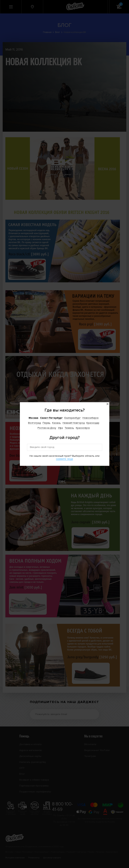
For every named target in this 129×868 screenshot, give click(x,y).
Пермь (47, 423)
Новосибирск (91, 418)
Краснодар (93, 423)
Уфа (60, 428)
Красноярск (83, 428)
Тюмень (69, 428)
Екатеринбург (73, 418)
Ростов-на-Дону (47, 428)
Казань (57, 423)
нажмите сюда (64, 459)
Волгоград (34, 423)
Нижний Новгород (74, 423)
